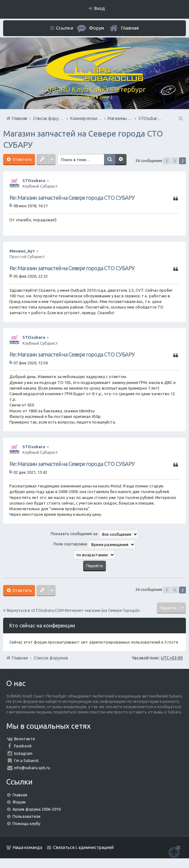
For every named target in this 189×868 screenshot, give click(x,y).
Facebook (23, 746)
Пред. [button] (167, 161)
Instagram (23, 753)
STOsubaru (34, 180)
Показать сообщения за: (94, 534)
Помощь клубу (26, 823)
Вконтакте (25, 739)
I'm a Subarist (26, 760)
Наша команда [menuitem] (27, 847)
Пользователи (26, 816)
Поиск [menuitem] (180, 118)
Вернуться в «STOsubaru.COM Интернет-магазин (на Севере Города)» (73, 610)
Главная (130, 28)
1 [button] (175, 161)
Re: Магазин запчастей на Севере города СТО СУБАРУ (72, 198)
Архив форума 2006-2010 (37, 809)
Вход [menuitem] (100, 8)
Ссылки (65, 28)
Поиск (110, 160)
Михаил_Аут (22, 251)
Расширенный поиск (121, 160)
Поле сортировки (94, 544)
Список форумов (51, 658)
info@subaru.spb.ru (32, 768)
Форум (19, 802)
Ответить (22, 159)
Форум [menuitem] (97, 28)
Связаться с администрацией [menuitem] (83, 847)
